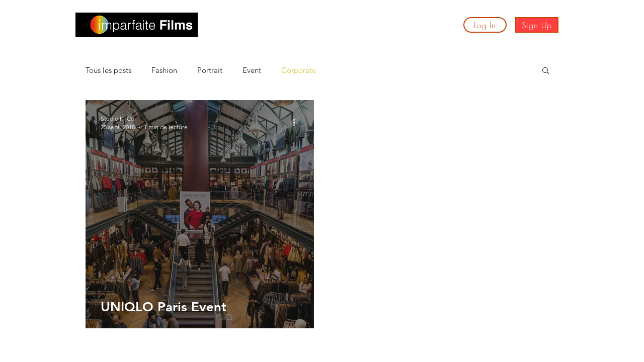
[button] (228, 27)
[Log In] (485, 25)
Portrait (210, 70)
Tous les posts (108, 70)
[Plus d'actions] (297, 122)
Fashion (164, 70)
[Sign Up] (537, 25)
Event (252, 70)
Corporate (299, 70)
